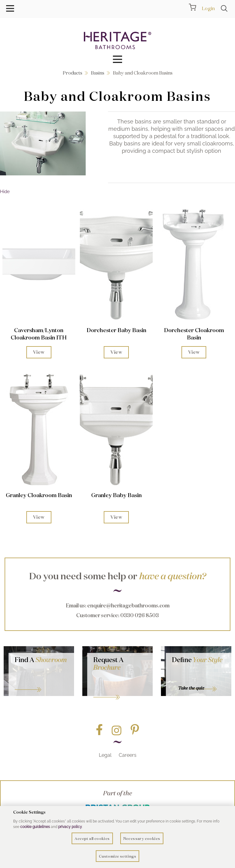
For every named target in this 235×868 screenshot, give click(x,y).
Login (208, 8)
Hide (5, 192)
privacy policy (70, 827)
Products (73, 73)
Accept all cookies (92, 839)
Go (120, 689)
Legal (105, 755)
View (39, 352)
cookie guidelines (35, 827)
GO (41, 682)
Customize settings (117, 856)
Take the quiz (191, 688)
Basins (98, 73)
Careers (128, 755)
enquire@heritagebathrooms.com (128, 605)
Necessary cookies (142, 839)
